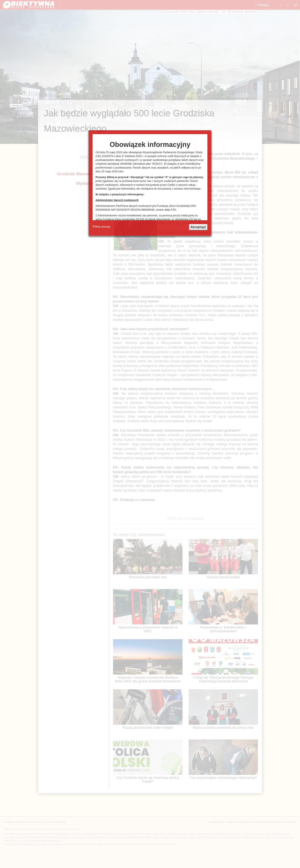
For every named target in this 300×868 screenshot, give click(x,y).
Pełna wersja (101, 227)
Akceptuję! (198, 227)
